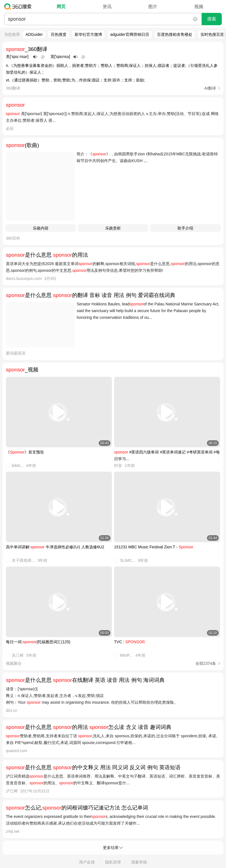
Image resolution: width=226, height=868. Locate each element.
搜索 (212, 19)
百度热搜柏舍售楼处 (175, 34)
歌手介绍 (185, 228)
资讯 (107, 7)
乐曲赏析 (113, 228)
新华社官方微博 (88, 34)
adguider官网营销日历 (130, 34)
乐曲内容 (41, 228)
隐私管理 (113, 862)
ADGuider (34, 34)
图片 (153, 7)
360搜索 (19, 6)
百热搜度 (59, 34)
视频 (199, 7)
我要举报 (139, 862)
